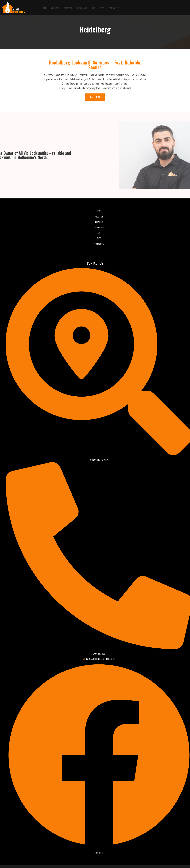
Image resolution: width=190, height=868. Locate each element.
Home (44, 8)
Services (68, 8)
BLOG (102, 8)
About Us (55, 8)
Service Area (82, 8)
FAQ (94, 8)
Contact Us (114, 8)
